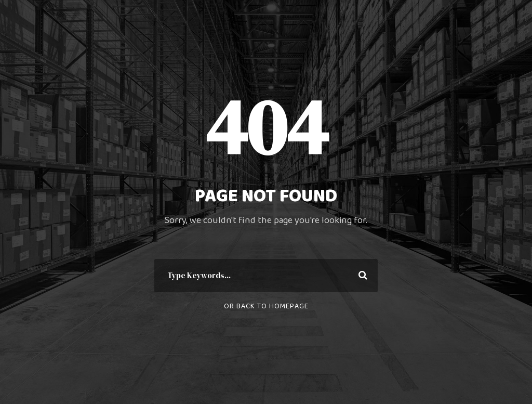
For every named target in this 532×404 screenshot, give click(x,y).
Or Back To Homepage (266, 306)
